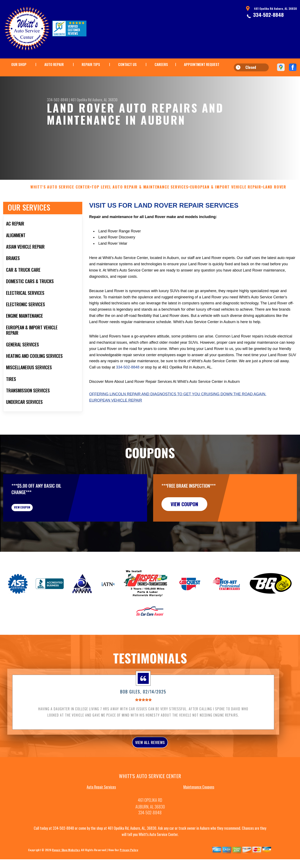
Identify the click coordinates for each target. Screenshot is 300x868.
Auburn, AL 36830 (105, 100)
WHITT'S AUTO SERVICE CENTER (60, 195)
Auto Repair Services (101, 803)
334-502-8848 (268, 15)
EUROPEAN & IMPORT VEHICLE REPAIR (226, 195)
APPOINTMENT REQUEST (202, 64)
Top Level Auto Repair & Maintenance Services (140, 195)
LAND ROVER (275, 195)
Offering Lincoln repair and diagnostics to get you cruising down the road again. (178, 401)
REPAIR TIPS (91, 64)
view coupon (34, 518)
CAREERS (161, 64)
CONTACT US (127, 64)
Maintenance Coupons (199, 803)
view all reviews (150, 757)
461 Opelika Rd (81, 100)
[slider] (143, 713)
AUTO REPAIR (54, 64)
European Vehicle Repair (116, 408)
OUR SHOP (19, 64)
